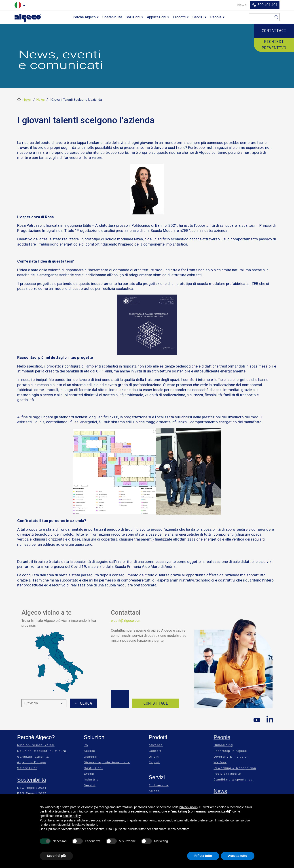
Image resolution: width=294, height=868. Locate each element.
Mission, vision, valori (36, 745)
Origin (154, 757)
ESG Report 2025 (32, 793)
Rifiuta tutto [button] (203, 856)
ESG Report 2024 (32, 788)
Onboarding (223, 745)
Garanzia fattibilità (33, 757)
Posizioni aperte (227, 774)
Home (27, 100)
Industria (91, 779)
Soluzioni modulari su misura (42, 751)
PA (86, 745)
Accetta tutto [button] (238, 856)
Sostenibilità (32, 780)
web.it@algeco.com (126, 621)
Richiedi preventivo (274, 45)
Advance (156, 745)
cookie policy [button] (72, 816)
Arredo (154, 791)
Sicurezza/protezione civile (107, 762)
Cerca (277, 16)
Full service (159, 785)
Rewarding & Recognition (235, 768)
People (222, 737)
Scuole (90, 751)
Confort (155, 751)
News (41, 100)
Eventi (89, 774)
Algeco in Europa (32, 762)
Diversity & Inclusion (231, 757)
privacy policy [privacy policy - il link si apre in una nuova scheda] (189, 807)
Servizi (90, 785)
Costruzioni (93, 768)
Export (154, 762)
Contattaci (274, 31)
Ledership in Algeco (230, 751)
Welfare (220, 762)
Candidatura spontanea (233, 779)
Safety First (27, 768)
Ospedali (91, 757)
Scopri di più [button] (56, 856)
